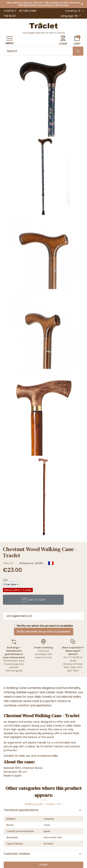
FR (59, 804)
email (73, 661)
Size (5, 580)
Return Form (28, 11)
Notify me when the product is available (44, 632)
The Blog (10, 16)
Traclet (9, 563)
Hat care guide (14, 671)
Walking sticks (34, 804)
